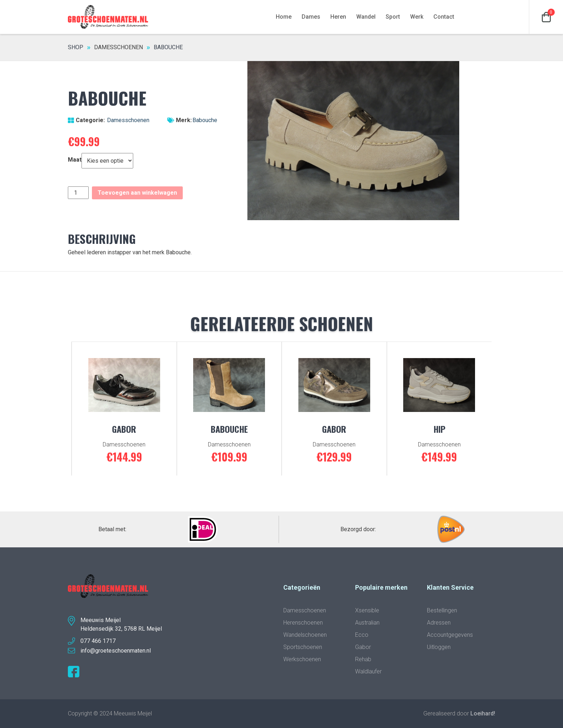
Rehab (363, 659)
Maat (75, 160)
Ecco (362, 635)
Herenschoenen (303, 623)
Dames (311, 17)
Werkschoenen (302, 659)
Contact (444, 17)
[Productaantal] (78, 193)
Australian (367, 623)
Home (284, 17)
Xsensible (367, 610)
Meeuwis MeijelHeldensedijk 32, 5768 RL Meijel (121, 624)
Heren (338, 17)
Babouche (205, 120)
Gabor (363, 647)
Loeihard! (483, 713)
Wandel (366, 17)
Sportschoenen (303, 647)
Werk (417, 17)
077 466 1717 (98, 641)
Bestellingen (442, 610)
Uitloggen (439, 647)
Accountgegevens (450, 635)
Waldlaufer (368, 671)
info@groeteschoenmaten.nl (116, 651)
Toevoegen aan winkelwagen (137, 193)
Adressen (439, 623)
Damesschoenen (118, 47)
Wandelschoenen (305, 635)
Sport (393, 17)
